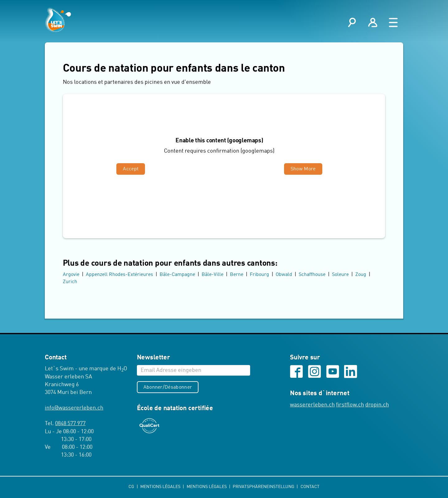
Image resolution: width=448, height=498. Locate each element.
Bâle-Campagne (177, 275)
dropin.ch (377, 405)
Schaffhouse (312, 275)
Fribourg (259, 275)
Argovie (71, 275)
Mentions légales (161, 487)
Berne (237, 275)
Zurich (70, 282)
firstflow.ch (350, 405)
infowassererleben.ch (74, 408)
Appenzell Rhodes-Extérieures (119, 275)
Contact (310, 487)
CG (132, 487)
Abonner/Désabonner (168, 387)
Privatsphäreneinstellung (264, 487)
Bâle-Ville (212, 275)
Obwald (284, 275)
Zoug (361, 275)
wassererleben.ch (312, 405)
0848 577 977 (70, 424)
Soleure (340, 275)
